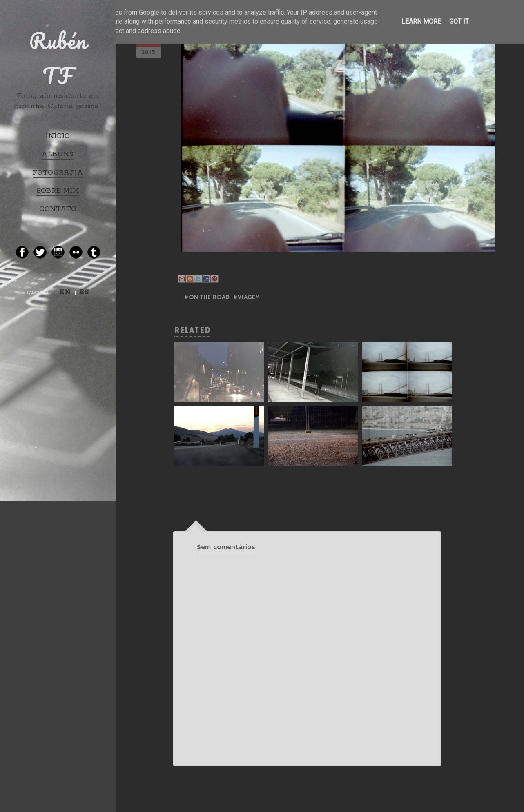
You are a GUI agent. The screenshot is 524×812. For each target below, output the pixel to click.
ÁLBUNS (58, 154)
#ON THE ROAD (207, 297)
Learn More (421, 21)
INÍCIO (58, 136)
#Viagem (246, 297)
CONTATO (58, 209)
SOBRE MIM (58, 191)
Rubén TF (58, 58)
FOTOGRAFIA (58, 173)
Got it (459, 21)
